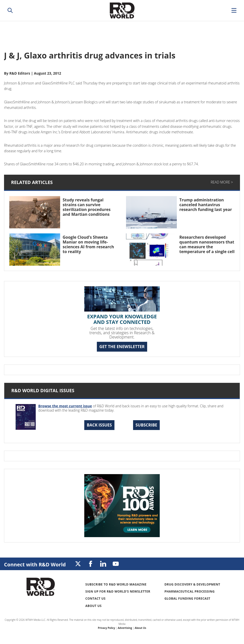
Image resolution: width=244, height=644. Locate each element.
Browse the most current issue (65, 406)
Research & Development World (122, 10)
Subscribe (146, 425)
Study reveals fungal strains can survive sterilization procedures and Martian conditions (87, 207)
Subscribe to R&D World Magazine (116, 584)
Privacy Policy (106, 628)
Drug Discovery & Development (192, 584)
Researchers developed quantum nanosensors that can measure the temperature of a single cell (207, 244)
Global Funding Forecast (187, 599)
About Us (93, 606)
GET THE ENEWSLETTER (122, 347)
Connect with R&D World (35, 564)
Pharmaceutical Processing (190, 591)
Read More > (222, 182)
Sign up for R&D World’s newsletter (118, 591)
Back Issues (99, 425)
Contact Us (95, 599)
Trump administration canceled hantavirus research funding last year (206, 205)
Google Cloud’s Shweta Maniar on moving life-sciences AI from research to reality (88, 244)
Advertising (125, 628)
